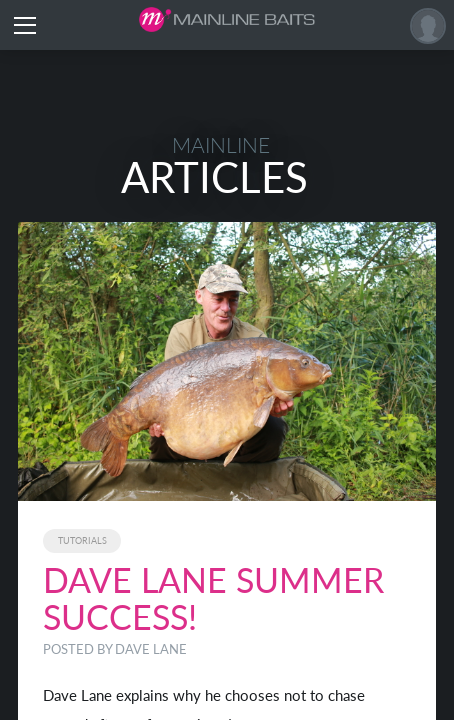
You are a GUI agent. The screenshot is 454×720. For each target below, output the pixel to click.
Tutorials (82, 540)
